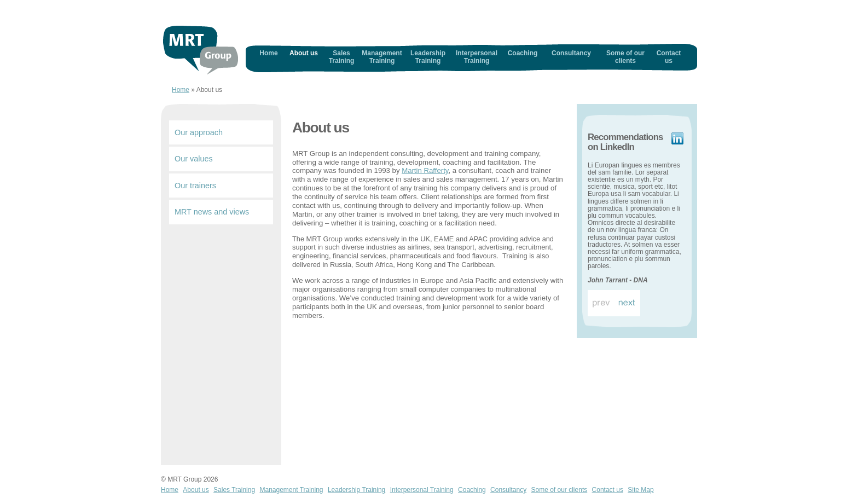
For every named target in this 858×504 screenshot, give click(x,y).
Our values (194, 159)
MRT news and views (212, 212)
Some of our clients (625, 57)
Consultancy (571, 53)
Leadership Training (428, 57)
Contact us (669, 57)
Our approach (199, 132)
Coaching (523, 53)
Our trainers (195, 186)
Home (201, 50)
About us (304, 53)
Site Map (640, 490)
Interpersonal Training (477, 57)
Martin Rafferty (425, 170)
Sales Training (342, 57)
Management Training (382, 57)
